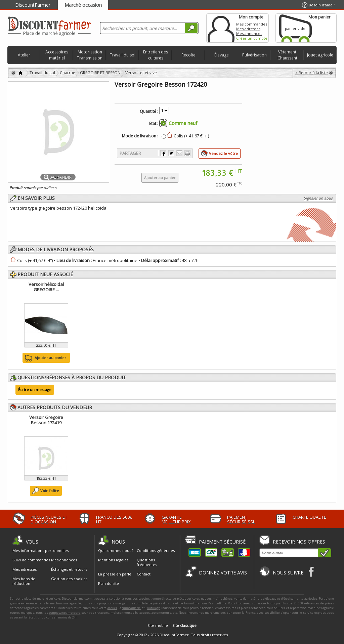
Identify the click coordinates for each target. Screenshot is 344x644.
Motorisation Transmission (90, 55)
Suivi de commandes (31, 560)
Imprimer (187, 153)
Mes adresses (248, 29)
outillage (154, 608)
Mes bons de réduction (24, 581)
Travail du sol (123, 55)
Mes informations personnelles (40, 551)
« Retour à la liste (312, 73)
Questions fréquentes (147, 562)
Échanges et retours (69, 569)
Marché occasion (83, 5)
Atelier (24, 55)
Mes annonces (249, 33)
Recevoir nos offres (299, 542)
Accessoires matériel (57, 55)
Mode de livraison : (140, 136)
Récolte (188, 55)
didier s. (51, 188)
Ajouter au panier (45, 358)
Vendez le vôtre (223, 153)
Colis (22, 260)
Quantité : (149, 112)
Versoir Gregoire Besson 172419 (46, 420)
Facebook (312, 572)
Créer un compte (252, 38)
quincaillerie (131, 608)
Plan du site (109, 583)
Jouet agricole (320, 55)
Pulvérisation (254, 55)
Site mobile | (172, 625)
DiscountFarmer (33, 5)
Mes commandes (252, 24)
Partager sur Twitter (171, 153)
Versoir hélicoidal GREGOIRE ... (46, 287)
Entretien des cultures (156, 55)
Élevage (222, 55)
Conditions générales (156, 550)
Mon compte (221, 28)
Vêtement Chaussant (287, 55)
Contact (144, 574)
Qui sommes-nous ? (116, 550)
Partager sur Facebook (163, 153)
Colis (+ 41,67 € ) (191, 136)
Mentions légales (113, 560)
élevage (271, 598)
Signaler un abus (318, 198)
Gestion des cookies (69, 579)
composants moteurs (65, 613)
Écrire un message (35, 390)
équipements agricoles (300, 598)
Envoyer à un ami (179, 153)
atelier (112, 608)
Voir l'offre (50, 491)
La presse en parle (115, 574)
